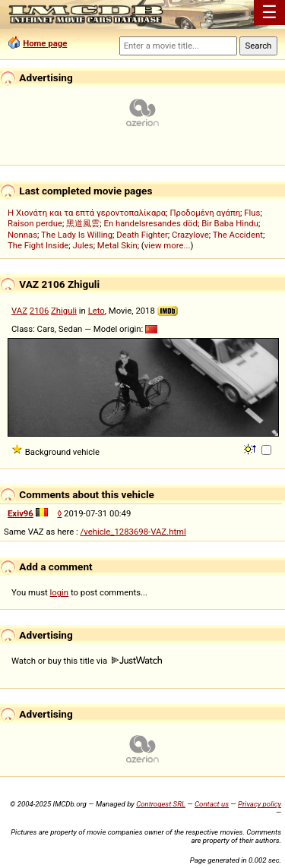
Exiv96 (21, 513)
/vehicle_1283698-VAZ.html (133, 532)
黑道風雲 (83, 223)
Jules (83, 245)
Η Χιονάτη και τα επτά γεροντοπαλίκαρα (87, 213)
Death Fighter (142, 235)
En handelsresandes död (150, 223)
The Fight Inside (38, 245)
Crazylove (190, 235)
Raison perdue (35, 223)
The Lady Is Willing (77, 235)
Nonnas (22, 235)
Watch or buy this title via (87, 661)
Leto (97, 311)
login (60, 592)
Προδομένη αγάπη (205, 213)
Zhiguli (64, 311)
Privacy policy (260, 804)
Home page (45, 43)
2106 (39, 311)
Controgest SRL (161, 804)
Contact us (212, 804)
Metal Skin (117, 245)
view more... (168, 245)
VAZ (19, 311)
